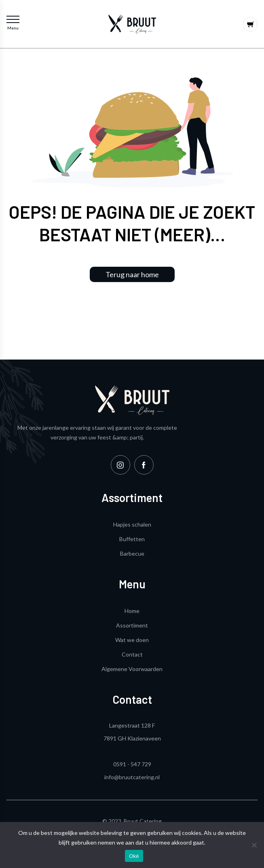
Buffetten (132, 539)
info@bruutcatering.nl (132, 777)
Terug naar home (132, 274)
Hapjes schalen (132, 524)
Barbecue (132, 553)
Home (132, 611)
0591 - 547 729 (132, 764)
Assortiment (132, 625)
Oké (134, 856)
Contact (132, 654)
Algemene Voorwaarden (132, 669)
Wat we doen (132, 640)
